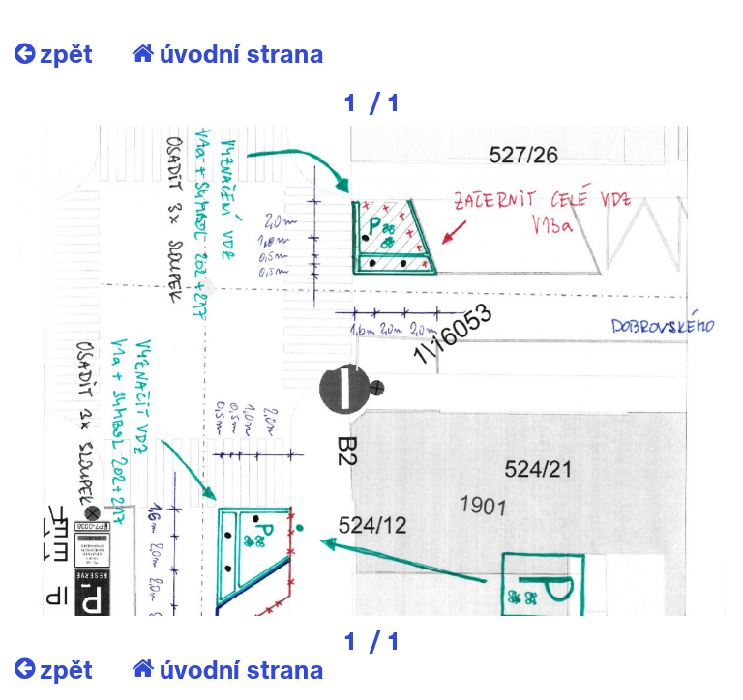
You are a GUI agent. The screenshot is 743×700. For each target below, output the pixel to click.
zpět (54, 53)
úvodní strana (228, 53)
